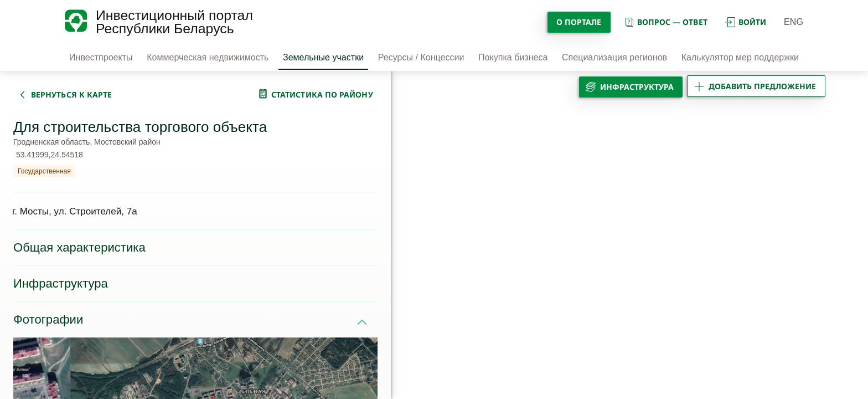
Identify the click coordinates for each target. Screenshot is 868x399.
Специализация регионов (614, 57)
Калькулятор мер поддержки (740, 57)
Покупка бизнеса (513, 57)
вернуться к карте (71, 94)
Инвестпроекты (101, 57)
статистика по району (322, 94)
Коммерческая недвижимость (208, 57)
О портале (579, 22)
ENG (794, 22)
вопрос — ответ (666, 22)
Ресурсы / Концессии (421, 57)
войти (746, 22)
